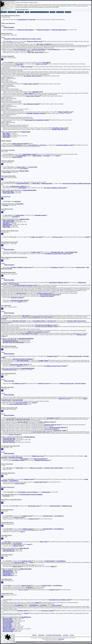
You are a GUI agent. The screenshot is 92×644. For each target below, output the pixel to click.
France (22, 532)
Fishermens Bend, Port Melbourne (58, 427)
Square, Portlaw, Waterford (33, 96)
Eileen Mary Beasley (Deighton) (13, 342)
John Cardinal (59, 642)
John (80, 267)
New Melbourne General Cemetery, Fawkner (55, 366)
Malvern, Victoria (17, 157)
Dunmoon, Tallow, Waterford (31, 84)
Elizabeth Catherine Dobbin (54, 468)
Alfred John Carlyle (26, 30)
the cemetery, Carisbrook (48, 611)
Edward (19, 64)
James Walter (9, 551)
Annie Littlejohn (54, 49)
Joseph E (24, 459)
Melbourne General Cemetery (42, 460)
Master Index (21, 12)
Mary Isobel (20, 49)
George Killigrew (39, 321)
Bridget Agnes (47, 183)
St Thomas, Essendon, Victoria (44, 293)
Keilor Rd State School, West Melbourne (23, 359)
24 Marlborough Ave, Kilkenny (18, 186)
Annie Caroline (8, 220)
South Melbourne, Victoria (30, 154)
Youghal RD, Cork (37, 92)
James (33, 145)
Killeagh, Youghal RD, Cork (65, 112)
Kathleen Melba (8, 575)
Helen (6, 226)
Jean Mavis (7, 574)
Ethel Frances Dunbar (59, 30)
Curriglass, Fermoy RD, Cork (59, 129)
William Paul (9, 629)
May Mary (14, 284)
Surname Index (12, 12)
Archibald (46, 492)
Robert (55, 506)
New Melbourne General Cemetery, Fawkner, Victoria (58, 254)
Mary (6, 133)
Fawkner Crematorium (14, 435)
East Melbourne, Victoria (18, 460)
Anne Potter (52, 321)
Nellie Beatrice (8, 572)
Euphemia (7, 224)
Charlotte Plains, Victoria (41, 482)
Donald (17, 201)
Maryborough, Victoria (34, 506)
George (8, 622)
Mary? (6, 134)
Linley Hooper (61, 639)
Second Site (47, 642)
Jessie (7, 625)
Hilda (20, 468)
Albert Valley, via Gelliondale (44, 44)
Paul (34, 605)
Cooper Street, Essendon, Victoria (19, 300)
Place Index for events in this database (40, 12)
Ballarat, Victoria (17, 566)
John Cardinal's (43, 642)
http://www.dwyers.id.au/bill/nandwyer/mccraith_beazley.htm (38, 317)
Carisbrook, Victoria (28, 479)
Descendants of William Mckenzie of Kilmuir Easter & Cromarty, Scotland (22, 39)
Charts (28, 12)
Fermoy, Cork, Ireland (26, 67)
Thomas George (39, 49)
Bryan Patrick (8, 192)
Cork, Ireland (46, 62)
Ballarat (53, 566)
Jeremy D (69, 642)
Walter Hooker (19, 562)
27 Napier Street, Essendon (47, 296)
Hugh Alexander (8, 573)
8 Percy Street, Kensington (51, 429)
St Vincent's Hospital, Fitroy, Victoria (28, 333)
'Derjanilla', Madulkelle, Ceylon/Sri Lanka (21, 267)
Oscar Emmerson (21, 403)
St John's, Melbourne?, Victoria (46, 422)
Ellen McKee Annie (20, 321)
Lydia (5, 205)
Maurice (21, 167)
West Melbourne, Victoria (56, 267)
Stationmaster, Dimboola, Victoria (52, 425)
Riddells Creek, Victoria (38, 456)
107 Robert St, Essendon (17, 298)
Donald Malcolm (10, 370)
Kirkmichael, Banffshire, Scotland (65, 145)
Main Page (4, 12)
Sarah (47, 156)
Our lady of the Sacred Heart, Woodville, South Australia (77, 183)
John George (9, 438)
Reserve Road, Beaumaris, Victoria (18, 404)
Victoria (71, 49)
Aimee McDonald (71, 252)
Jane (6, 223)
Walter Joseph (8, 570)
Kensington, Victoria (52, 356)
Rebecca (8, 631)
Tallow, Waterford (29, 93)
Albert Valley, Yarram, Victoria (35, 52)
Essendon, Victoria (36, 252)
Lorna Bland (21, 156)
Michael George (9, 340)
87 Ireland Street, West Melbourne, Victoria (46, 325)
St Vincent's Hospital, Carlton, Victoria (41, 432)
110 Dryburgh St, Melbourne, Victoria (58, 282)
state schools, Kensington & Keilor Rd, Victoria (25, 285)
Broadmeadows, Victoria (53, 418)
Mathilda (67, 506)
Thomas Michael (23, 183)
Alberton (29, 51)
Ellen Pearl (21, 293)
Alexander (8, 630)
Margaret (8, 621)
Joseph (48, 516)
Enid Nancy (58, 237)
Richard (37, 156)
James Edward (8, 222)
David (6, 496)
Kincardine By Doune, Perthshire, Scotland (60, 600)
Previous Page (61, 12)
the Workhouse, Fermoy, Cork (59, 128)
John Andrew (57, 252)
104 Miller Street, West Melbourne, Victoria (37, 332)
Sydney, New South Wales (40, 459)
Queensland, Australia (40, 215)
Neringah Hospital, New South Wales (26, 20)
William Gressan (36, 468)
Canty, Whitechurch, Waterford (31, 104)
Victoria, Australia (56, 605)
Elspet (43, 145)
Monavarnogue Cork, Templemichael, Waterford (37, 120)
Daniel (6, 137)
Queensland (15, 217)
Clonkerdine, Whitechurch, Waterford (36, 113)
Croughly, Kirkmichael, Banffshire (20, 144)
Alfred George (43, 30)
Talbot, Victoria (44, 542)
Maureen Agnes (9, 193)
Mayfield (87, 237)
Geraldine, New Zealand (36, 237)
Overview (53, 12)
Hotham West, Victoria (44, 383)
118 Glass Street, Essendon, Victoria (19, 364)
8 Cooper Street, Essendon (60, 430)
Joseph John (8, 550)
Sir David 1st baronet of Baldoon (28, 492)
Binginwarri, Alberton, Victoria (35, 41)
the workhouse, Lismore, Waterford (33, 76)
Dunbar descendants (9, 27)
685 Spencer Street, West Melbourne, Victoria (47, 327)
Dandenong (4, 318)
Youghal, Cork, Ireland (41, 64)
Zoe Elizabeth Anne (10, 341)
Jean (18, 145)
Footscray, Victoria (20, 483)
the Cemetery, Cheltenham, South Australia (55, 188)
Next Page (69, 12)
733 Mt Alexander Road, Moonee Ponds (50, 295)
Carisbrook (29, 587)
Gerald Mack (9, 440)
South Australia (22, 188)
